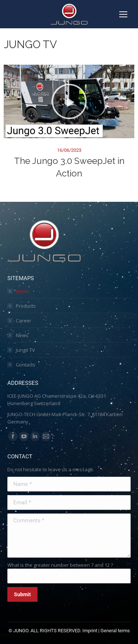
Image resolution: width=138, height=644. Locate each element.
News (22, 335)
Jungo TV (25, 350)
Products (26, 306)
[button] (69, 101)
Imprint (90, 631)
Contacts (26, 365)
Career (24, 321)
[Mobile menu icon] (123, 14)
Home (22, 291)
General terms (115, 631)
